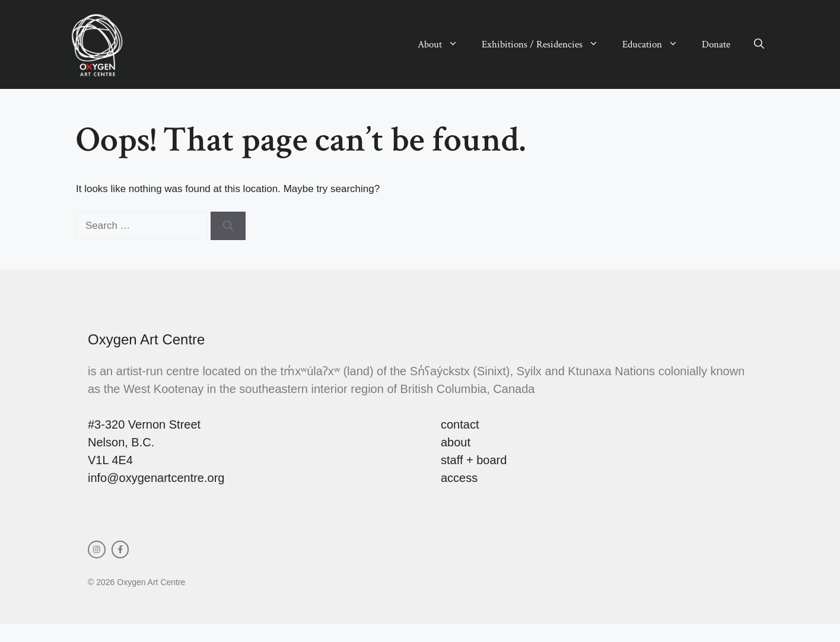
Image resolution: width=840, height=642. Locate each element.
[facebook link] (120, 550)
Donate (716, 44)
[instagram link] (97, 550)
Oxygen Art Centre (146, 339)
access (459, 478)
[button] (759, 44)
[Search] (228, 226)
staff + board (474, 460)
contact (460, 424)
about (456, 442)
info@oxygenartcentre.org (156, 478)
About (444, 44)
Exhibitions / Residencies (546, 44)
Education (656, 44)
